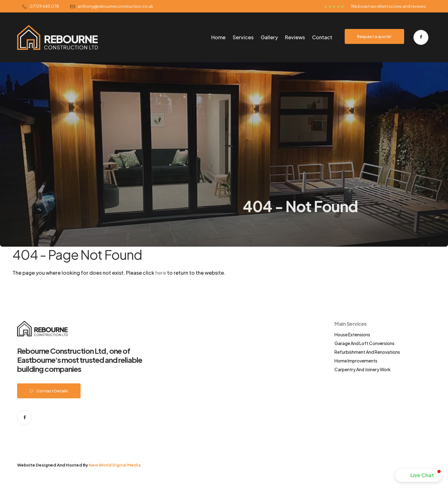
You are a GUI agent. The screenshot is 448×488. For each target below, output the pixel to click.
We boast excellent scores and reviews (388, 6)
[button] (418, 475)
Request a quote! (374, 36)
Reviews (295, 37)
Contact (322, 37)
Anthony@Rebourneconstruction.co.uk (112, 6)
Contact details (49, 391)
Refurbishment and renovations (367, 352)
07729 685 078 (41, 6)
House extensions (352, 334)
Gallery (269, 37)
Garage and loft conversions (364, 343)
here (161, 273)
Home (218, 37)
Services (243, 37)
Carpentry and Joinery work (363, 369)
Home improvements (356, 361)
